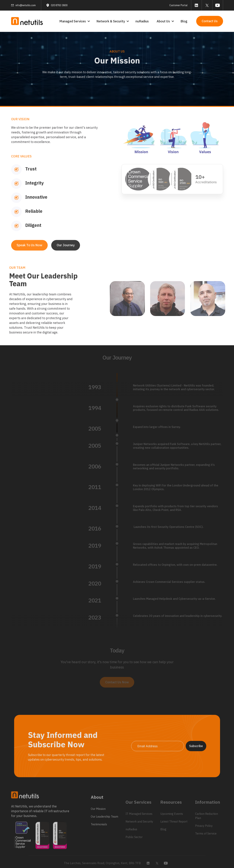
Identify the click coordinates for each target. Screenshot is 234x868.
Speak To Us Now (29, 256)
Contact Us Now (117, 682)
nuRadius (142, 21)
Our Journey (66, 256)
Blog (184, 21)
